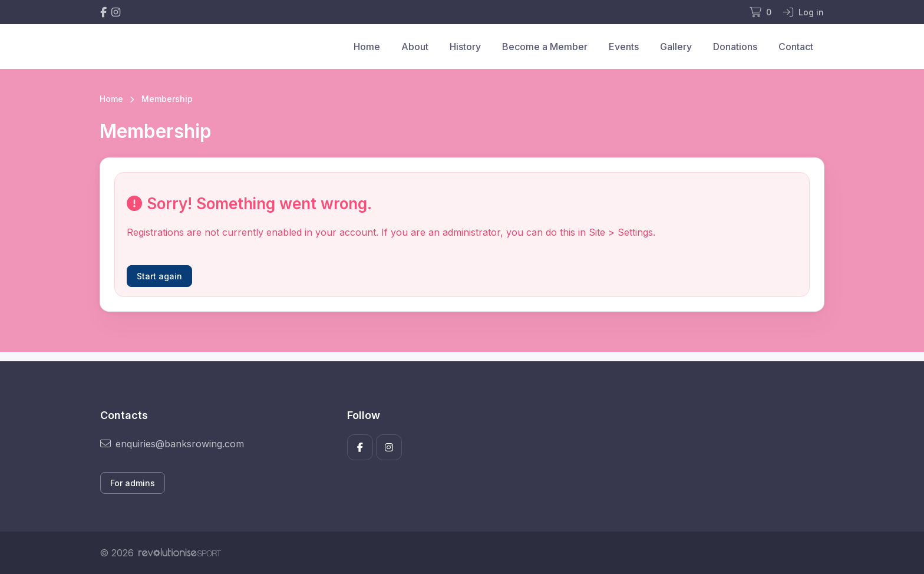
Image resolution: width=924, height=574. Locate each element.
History (465, 47)
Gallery (676, 47)
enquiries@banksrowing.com (172, 444)
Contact (796, 47)
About (415, 47)
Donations (735, 47)
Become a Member (545, 47)
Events (624, 47)
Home (367, 47)
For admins (133, 483)
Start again (159, 276)
